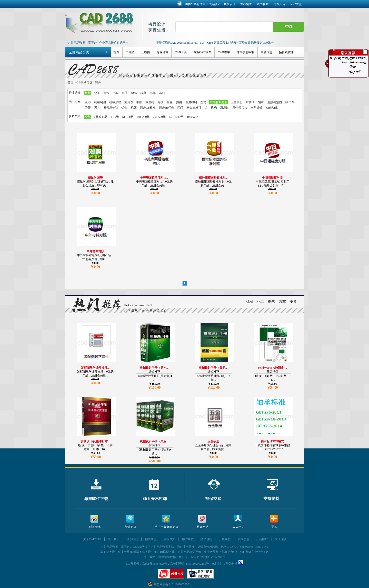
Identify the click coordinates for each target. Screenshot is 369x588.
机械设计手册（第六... (154, 368)
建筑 (134, 93)
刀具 (97, 108)
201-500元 (160, 117)
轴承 (261, 102)
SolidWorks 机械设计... (272, 368)
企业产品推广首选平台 (114, 43)
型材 (203, 102)
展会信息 (267, 52)
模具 (143, 93)
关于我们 (114, 539)
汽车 (116, 93)
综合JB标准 (166, 108)
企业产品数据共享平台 (82, 43)
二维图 (130, 52)
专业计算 (162, 52)
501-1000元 (176, 117)
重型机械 (256, 108)
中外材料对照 (219, 102)
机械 (88, 93)
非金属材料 (194, 108)
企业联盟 (296, 4)
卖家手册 (243, 539)
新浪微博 (95, 522)
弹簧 (88, 108)
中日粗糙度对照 (272, 178)
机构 (214, 108)
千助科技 (232, 564)
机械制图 (100, 102)
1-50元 (115, 117)
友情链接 (280, 539)
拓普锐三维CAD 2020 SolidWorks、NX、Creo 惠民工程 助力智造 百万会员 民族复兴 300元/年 (215, 43)
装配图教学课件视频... (95, 368)
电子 (125, 93)
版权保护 (169, 539)
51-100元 (128, 117)
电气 (106, 93)
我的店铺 (229, 4)
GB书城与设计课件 (89, 82)
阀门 (180, 108)
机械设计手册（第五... (154, 441)
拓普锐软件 (286, 52)
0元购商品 (101, 117)
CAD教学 (224, 52)
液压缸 (225, 108)
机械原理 (115, 102)
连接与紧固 (275, 102)
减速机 (150, 102)
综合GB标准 (148, 108)
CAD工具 (181, 52)
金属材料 (191, 102)
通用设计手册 (133, 102)
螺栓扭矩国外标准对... (213, 178)
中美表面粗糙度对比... (154, 178)
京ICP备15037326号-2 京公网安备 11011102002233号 (175, 564)
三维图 (146, 52)
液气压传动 (111, 108)
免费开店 (279, 4)
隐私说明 (206, 539)
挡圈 (179, 102)
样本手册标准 (245, 52)
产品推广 (262, 539)
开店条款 (225, 539)
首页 (116, 52)
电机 (160, 102)
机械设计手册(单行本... (95, 441)
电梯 (153, 93)
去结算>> (215, 4)
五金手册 (237, 102)
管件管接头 (240, 108)
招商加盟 (151, 539)
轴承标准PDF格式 (272, 441)
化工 (97, 93)
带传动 (250, 102)
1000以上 (193, 117)
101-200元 (143, 117)
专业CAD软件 (202, 52)
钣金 (124, 108)
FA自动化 (272, 108)
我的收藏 (263, 4)
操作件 (290, 102)
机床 (134, 108)
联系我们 (132, 539)
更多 (293, 302)
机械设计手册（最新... (213, 368)
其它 (162, 93)
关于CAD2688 (92, 539)
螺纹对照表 (95, 178)
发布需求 (246, 4)
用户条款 (188, 539)
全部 (88, 102)
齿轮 (170, 102)
